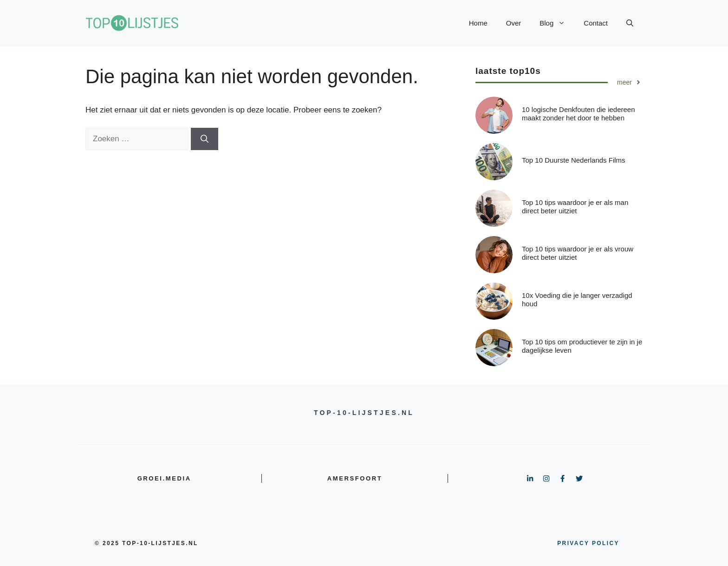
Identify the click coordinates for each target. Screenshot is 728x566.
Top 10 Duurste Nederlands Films (574, 160)
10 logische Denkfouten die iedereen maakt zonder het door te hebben (578, 114)
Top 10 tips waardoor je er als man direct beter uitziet (575, 207)
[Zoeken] (205, 139)
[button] (630, 23)
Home (478, 23)
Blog (557, 23)
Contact (596, 23)
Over (514, 23)
